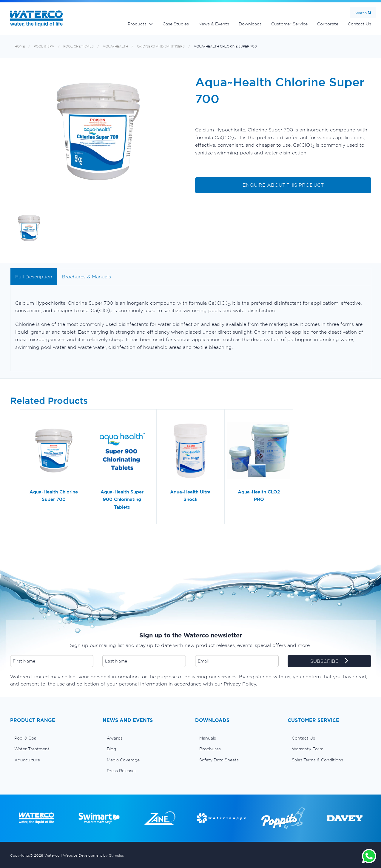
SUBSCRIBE (329, 661)
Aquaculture (27, 760)
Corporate (328, 24)
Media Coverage (123, 760)
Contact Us (360, 24)
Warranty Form (308, 749)
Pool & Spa (44, 46)
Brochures (210, 749)
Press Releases (122, 771)
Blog (111, 749)
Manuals (208, 738)
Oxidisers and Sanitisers (161, 46)
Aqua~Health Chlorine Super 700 (225, 46)
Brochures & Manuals (86, 277)
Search (361, 13)
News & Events (214, 24)
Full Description (34, 277)
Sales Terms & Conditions (317, 760)
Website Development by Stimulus (93, 855)
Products (137, 24)
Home (20, 46)
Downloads (250, 24)
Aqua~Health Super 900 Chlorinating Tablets (122, 499)
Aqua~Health (115, 46)
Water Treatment (32, 749)
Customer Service (289, 24)
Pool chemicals (78, 46)
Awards (115, 738)
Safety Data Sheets (219, 760)
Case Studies (176, 24)
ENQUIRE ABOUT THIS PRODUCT (283, 185)
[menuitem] (52, 738)
